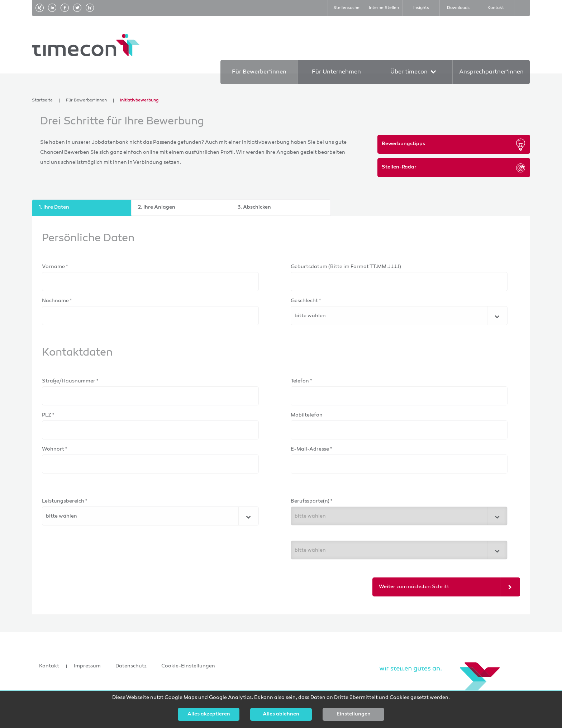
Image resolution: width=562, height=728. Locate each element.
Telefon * (301, 381)
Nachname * (57, 301)
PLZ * (48, 415)
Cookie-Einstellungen (188, 666)
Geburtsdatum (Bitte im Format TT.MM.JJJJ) (346, 267)
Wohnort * (55, 449)
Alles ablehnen (281, 714)
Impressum (87, 666)
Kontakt (49, 666)
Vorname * (55, 267)
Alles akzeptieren (209, 714)
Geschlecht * (306, 301)
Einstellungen (354, 714)
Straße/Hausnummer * (70, 381)
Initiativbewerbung (139, 101)
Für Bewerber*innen (86, 101)
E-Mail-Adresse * (311, 449)
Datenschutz (131, 666)
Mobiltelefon (307, 415)
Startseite (42, 101)
